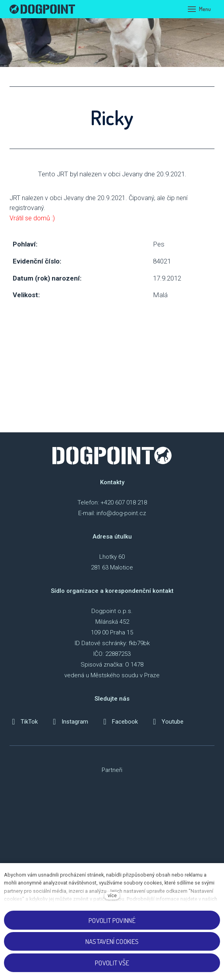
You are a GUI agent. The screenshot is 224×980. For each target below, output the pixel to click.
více (112, 895)
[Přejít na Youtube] (167, 722)
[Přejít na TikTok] (24, 722)
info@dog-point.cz (121, 513)
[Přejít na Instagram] (69, 722)
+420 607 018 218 (124, 502)
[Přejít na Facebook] (119, 722)
